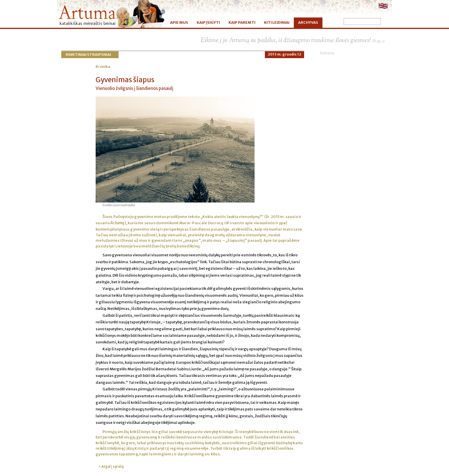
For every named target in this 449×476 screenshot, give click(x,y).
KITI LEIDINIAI (277, 22)
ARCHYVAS (308, 22)
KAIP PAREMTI (242, 22)
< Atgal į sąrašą (111, 466)
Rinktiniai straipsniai (88, 55)
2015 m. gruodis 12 (284, 54)
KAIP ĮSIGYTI (208, 22)
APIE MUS (179, 22)
